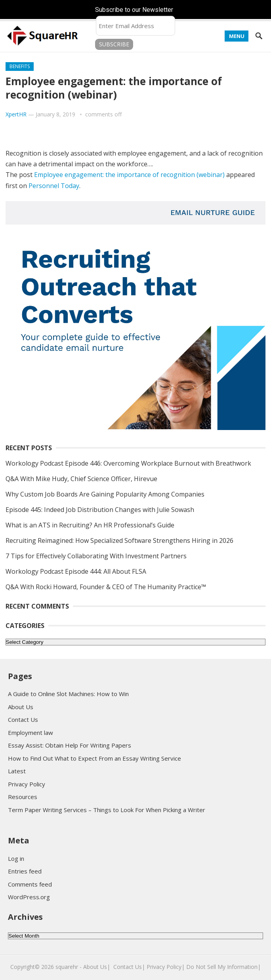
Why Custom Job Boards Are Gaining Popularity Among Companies (105, 494)
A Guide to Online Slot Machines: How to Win (68, 694)
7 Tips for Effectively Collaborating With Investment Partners (96, 556)
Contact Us (23, 719)
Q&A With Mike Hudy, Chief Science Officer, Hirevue (81, 479)
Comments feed (30, 884)
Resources (23, 797)
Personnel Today (54, 186)
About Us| (97, 967)
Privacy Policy (27, 784)
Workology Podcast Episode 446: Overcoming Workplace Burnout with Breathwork (128, 463)
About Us (21, 707)
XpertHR (16, 114)
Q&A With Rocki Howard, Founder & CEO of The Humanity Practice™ (107, 587)
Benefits (20, 66)
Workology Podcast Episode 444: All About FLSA (76, 571)
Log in (16, 858)
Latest (17, 771)
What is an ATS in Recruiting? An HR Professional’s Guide (90, 525)
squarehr (67, 967)
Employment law (31, 733)
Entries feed (25, 871)
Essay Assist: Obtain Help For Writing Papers (70, 745)
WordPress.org (29, 897)
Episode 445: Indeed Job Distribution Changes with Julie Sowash (100, 510)
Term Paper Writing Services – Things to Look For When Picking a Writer (107, 810)
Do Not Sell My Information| (223, 967)
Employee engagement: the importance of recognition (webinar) (129, 175)
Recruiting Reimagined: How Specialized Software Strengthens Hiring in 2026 (119, 540)
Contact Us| (129, 967)
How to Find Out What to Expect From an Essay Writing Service (94, 758)
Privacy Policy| (166, 967)
